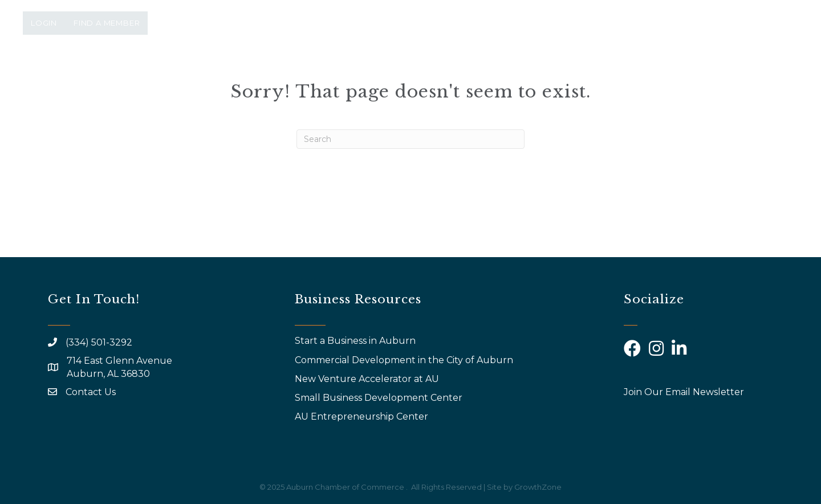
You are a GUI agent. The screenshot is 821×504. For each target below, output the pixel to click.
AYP (585, 73)
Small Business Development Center (380, 398)
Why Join (536, 73)
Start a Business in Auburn (355, 341)
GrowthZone (538, 487)
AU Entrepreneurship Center (363, 416)
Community (724, 73)
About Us (333, 73)
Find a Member (107, 23)
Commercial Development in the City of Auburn (405, 360)
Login (44, 23)
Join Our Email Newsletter (684, 392)
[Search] (410, 139)
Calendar (644, 73)
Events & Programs (435, 73)
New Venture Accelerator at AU (368, 379)
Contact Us (91, 392)
